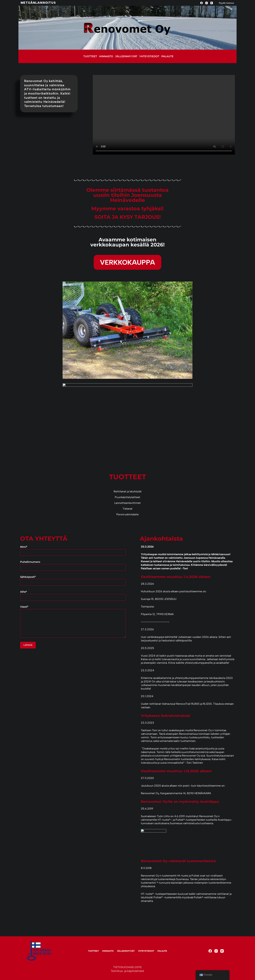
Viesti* (73, 621)
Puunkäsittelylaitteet (127, 497)
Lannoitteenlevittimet (127, 503)
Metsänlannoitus (38, 3)
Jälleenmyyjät (126, 56)
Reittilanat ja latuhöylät (128, 491)
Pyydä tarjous (226, 3)
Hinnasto (106, 56)
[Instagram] (207, 3)
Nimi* (73, 550)
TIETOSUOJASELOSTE (127, 967)
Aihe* (73, 594)
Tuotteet (90, 56)
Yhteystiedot (149, 56)
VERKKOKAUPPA (127, 262)
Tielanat (127, 509)
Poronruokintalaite (127, 514)
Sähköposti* (73, 580)
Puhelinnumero (73, 565)
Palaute (167, 56)
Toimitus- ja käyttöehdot (128, 971)
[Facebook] (201, 3)
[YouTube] (212, 3)
